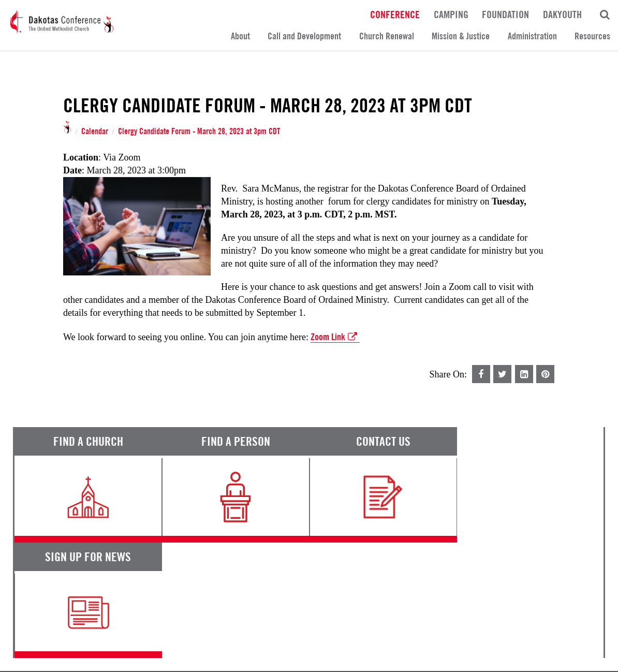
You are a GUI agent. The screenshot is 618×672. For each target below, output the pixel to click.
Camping (451, 14)
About (240, 36)
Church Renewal (387, 36)
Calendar (95, 132)
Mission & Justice (461, 36)
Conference (395, 14)
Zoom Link (335, 337)
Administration (532, 36)
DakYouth (562, 14)
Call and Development (304, 36)
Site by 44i (591, 657)
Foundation (505, 14)
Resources (592, 36)
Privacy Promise (105, 630)
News (377, 571)
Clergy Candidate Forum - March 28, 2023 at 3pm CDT (199, 132)
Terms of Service (41, 630)
